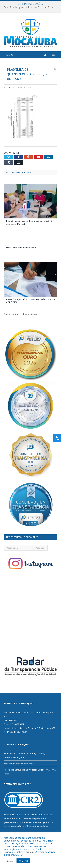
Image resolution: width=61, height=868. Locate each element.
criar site (23, 815)
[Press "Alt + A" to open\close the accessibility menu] (57, 438)
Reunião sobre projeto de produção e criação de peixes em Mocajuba (31, 7)
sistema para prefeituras (43, 815)
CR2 (10, 87)
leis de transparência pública (18, 826)
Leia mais (30, 852)
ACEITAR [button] (23, 861)
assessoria (26, 818)
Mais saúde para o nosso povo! (21, 248)
